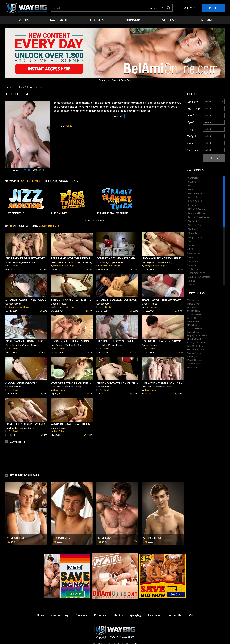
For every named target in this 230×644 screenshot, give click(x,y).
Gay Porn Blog (60, 615)
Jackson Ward (194, 314)
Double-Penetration (199, 277)
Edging (191, 281)
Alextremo (193, 367)
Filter (214, 158)
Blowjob (192, 233)
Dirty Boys (193, 269)
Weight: (192, 136)
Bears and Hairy (196, 213)
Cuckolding (194, 261)
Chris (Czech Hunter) (198, 342)
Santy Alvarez (194, 353)
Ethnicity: (193, 102)
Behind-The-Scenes (199, 217)
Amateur (192, 185)
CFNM (191, 249)
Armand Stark (194, 364)
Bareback (193, 205)
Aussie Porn (194, 197)
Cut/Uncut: (194, 150)
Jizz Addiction (106, 307)
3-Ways (192, 182)
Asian (190, 189)
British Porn (194, 241)
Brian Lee (192, 325)
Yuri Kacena (16, 538)
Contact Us (174, 615)
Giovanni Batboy (196, 349)
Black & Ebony (196, 229)
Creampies (193, 257)
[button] (156, 8)
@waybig (136, 615)
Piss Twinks (14, 266)
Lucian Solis (193, 332)
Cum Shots (193, 265)
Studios (118, 615)
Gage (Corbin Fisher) (198, 335)
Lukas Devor (61, 538)
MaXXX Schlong (195, 346)
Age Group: (194, 108)
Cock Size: (193, 143)
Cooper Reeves (34, 87)
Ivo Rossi (192, 318)
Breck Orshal (194, 339)
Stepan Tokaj (153, 538)
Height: (192, 129)
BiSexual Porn (195, 225)
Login (213, 8)
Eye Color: (193, 122)
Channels (81, 615)
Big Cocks (193, 221)
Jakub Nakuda (195, 328)
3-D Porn (193, 178)
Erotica (191, 285)
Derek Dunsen (194, 360)
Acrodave (105, 538)
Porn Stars (19, 87)
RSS (191, 615)
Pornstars (100, 615)
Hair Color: (194, 115)
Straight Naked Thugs (64, 266)
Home (8, 87)
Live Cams (154, 615)
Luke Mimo (193, 321)
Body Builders (195, 237)
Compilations (195, 253)
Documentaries (196, 273)
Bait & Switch (195, 201)
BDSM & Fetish (196, 209)
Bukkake (192, 245)
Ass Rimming (195, 193)
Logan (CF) (193, 356)
